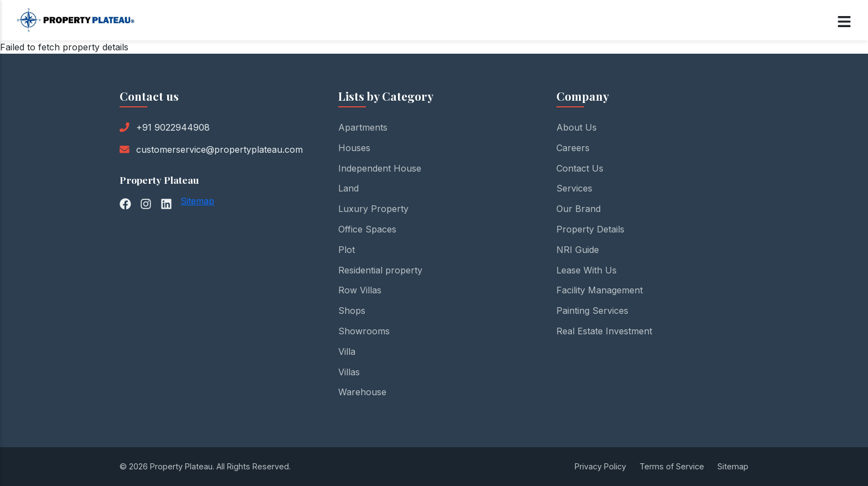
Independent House (380, 168)
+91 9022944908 (173, 127)
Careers (573, 148)
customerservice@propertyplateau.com (219, 149)
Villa (347, 351)
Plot (347, 250)
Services (574, 188)
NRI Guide (578, 250)
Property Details (590, 229)
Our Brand (578, 209)
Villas (349, 372)
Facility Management (600, 290)
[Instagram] (146, 203)
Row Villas (360, 290)
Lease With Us (587, 270)
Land (348, 188)
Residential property (380, 270)
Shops (352, 311)
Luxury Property (373, 209)
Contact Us (580, 168)
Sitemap (197, 201)
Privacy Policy (600, 466)
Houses (354, 148)
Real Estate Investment (604, 331)
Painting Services (592, 311)
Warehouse (362, 392)
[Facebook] (125, 203)
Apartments (363, 127)
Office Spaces (367, 229)
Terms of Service (672, 466)
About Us (577, 127)
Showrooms (364, 331)
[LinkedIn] (166, 203)
